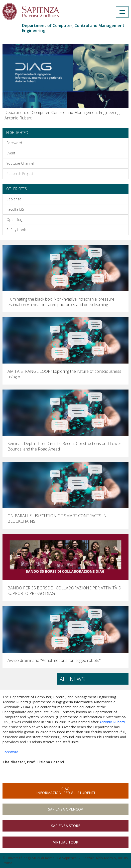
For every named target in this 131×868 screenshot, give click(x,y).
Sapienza (14, 199)
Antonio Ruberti (112, 722)
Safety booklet (18, 230)
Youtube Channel (20, 163)
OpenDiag (15, 219)
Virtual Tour (66, 842)
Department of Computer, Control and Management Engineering (73, 28)
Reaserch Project (20, 174)
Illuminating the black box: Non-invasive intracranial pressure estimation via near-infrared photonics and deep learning (61, 302)
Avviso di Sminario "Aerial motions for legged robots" (54, 660)
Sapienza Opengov (65, 809)
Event (11, 153)
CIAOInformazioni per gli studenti (66, 791)
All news (72, 679)
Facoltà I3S (15, 209)
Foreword (14, 143)
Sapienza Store (66, 826)
